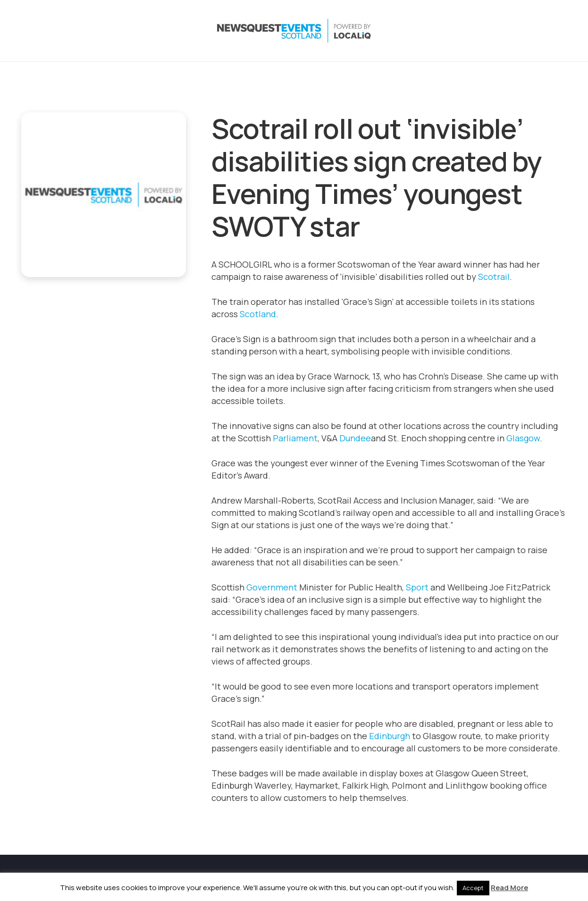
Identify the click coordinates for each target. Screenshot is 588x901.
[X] (483, 31)
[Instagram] (502, 31)
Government (272, 587)
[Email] (558, 31)
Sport (417, 587)
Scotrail (494, 277)
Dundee (355, 438)
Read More (509, 888)
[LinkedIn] (521, 31)
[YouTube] (539, 31)
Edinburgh (390, 736)
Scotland (258, 314)
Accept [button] (473, 888)
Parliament (295, 438)
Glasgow (523, 438)
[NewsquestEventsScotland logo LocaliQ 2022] (115, 31)
